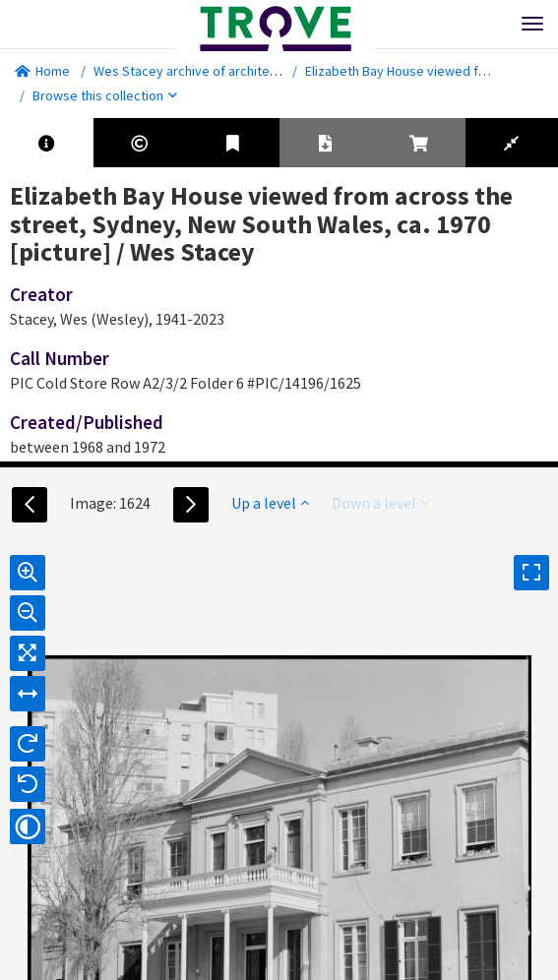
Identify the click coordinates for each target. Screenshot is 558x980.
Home (42, 71)
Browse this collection (105, 95)
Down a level (380, 503)
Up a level (270, 503)
